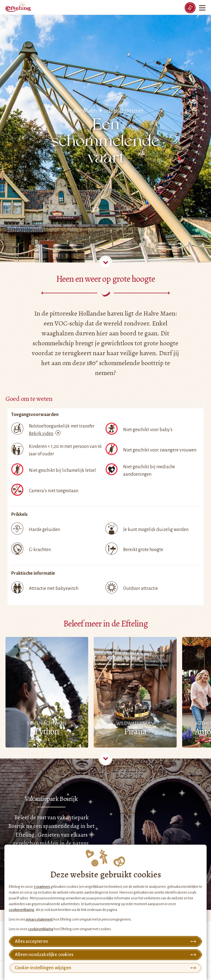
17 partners (42, 887)
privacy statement (39, 919)
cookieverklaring (21, 910)
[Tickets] (190, 8)
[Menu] (203, 8)
